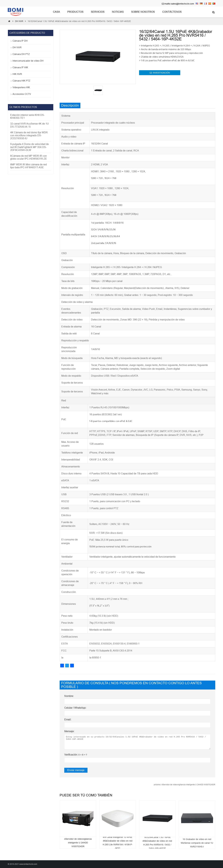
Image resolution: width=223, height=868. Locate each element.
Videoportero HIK (21, 87)
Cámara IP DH (20, 41)
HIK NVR (17, 74)
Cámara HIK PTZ (21, 81)
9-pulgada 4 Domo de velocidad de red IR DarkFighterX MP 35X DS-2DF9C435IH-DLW (30, 147)
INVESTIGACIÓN (160, 75)
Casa (56, 12)
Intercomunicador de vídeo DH (28, 61)
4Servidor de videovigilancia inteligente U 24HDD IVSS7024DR (185, 785)
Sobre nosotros (143, 12)
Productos (75, 12)
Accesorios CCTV (22, 94)
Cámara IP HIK (20, 67)
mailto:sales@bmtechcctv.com (179, 4)
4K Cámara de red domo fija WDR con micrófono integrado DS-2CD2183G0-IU (29, 135)
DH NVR (19, 21)
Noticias (118, 12)
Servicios (98, 12)
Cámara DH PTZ (21, 54)
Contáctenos (172, 12)
